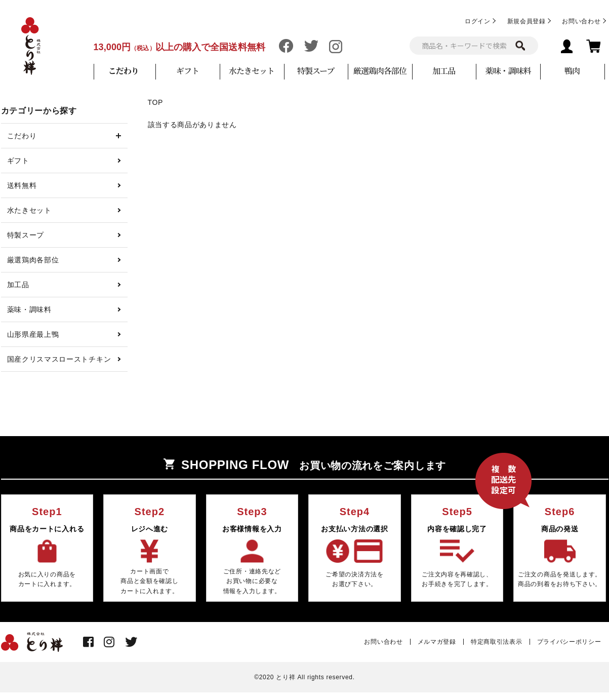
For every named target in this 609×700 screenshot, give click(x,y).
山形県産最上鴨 (33, 334)
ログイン (478, 21)
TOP (156, 102)
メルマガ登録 (437, 642)
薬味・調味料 (508, 71)
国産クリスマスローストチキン (59, 359)
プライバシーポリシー (569, 642)
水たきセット (252, 71)
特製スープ (316, 71)
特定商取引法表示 (497, 642)
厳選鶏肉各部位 (380, 71)
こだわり (124, 71)
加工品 (444, 71)
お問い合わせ (581, 21)
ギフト (188, 71)
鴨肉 (572, 71)
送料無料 (22, 185)
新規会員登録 (526, 21)
